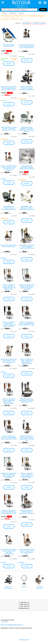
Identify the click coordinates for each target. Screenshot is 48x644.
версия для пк (24, 640)
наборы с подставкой (8, 586)
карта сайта (5, 622)
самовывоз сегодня (39, 23)
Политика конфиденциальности (12, 625)
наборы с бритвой (40, 586)
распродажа (27, 23)
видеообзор (22, 99)
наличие (3, 179)
